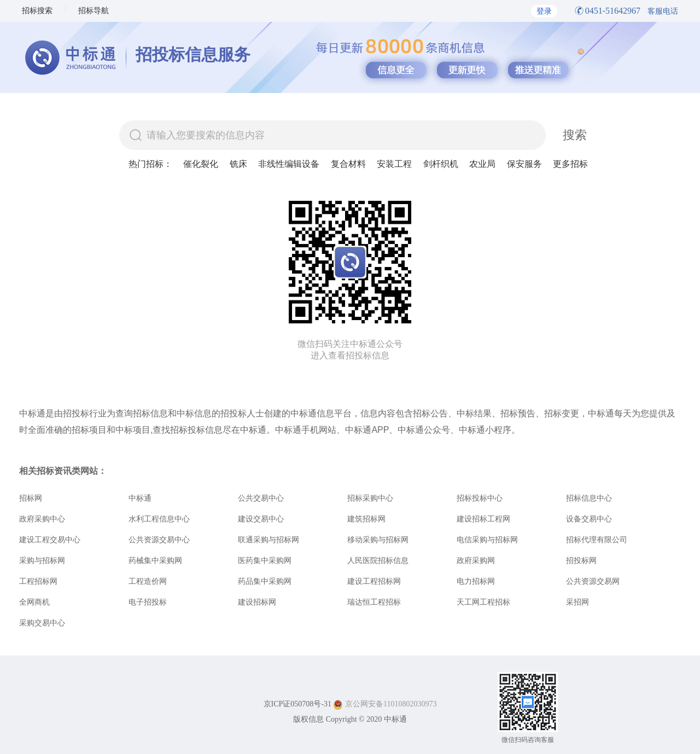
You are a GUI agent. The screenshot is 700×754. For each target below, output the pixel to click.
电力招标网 (476, 581)
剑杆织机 (441, 164)
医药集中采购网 (265, 560)
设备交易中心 (589, 519)
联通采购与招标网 (269, 540)
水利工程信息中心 (159, 519)
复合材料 (348, 164)
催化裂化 (201, 164)
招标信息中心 (589, 498)
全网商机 (34, 602)
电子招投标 (148, 602)
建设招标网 (257, 602)
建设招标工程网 (483, 519)
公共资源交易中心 (159, 540)
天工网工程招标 (483, 602)
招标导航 (94, 11)
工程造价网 (148, 581)
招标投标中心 (480, 498)
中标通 (140, 498)
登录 (544, 11)
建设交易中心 (261, 519)
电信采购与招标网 (487, 540)
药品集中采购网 (265, 581)
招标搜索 (37, 11)
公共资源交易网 (593, 581)
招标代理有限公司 (597, 540)
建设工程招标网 (374, 581)
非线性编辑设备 (289, 164)
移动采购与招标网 (378, 540)
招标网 (31, 498)
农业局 (482, 164)
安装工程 (394, 164)
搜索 (575, 135)
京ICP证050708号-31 (297, 704)
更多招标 (570, 164)
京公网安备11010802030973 (391, 704)
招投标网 (581, 560)
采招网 (577, 602)
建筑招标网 (366, 519)
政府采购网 (476, 560)
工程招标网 (38, 581)
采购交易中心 (42, 623)
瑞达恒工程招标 (374, 602)
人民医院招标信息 (378, 560)
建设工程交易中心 (50, 540)
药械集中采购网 (155, 560)
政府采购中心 (42, 519)
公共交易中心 (261, 498)
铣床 (238, 164)
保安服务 (524, 164)
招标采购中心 (370, 498)
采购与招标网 (42, 560)
